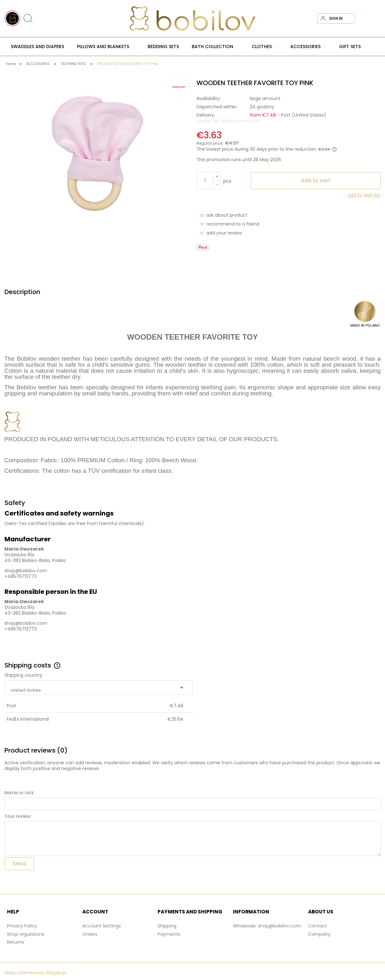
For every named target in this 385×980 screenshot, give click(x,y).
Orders (90, 934)
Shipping (167, 926)
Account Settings (102, 926)
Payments (169, 934)
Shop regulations (26, 934)
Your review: (18, 816)
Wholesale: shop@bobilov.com (267, 926)
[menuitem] (37, 47)
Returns (15, 942)
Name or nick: (20, 793)
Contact (318, 926)
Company (319, 934)
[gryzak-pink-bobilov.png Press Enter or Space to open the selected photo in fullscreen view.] (96, 155)
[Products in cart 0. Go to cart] (375, 18)
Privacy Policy (22, 926)
